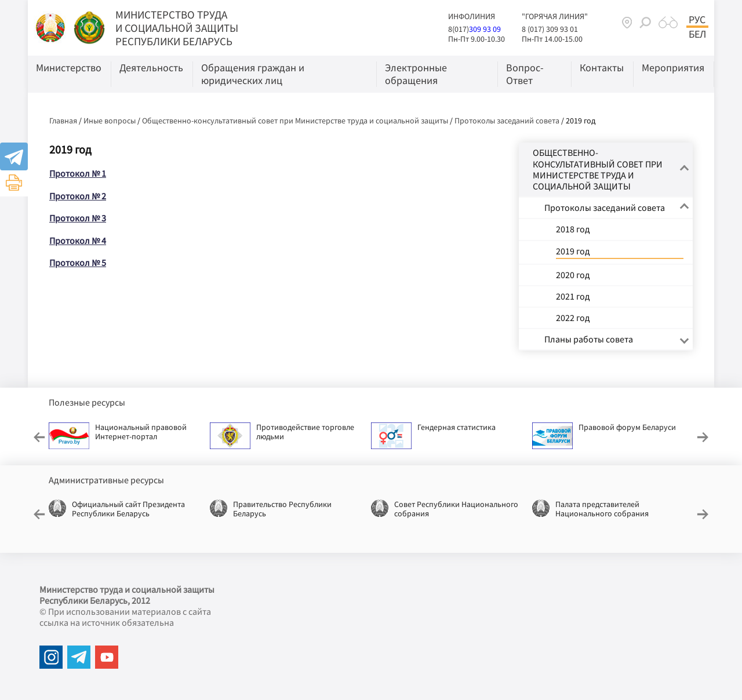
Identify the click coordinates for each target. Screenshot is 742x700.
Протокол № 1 (78, 173)
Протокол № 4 (78, 240)
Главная (63, 121)
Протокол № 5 (78, 262)
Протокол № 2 (78, 196)
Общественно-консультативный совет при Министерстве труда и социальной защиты (295, 121)
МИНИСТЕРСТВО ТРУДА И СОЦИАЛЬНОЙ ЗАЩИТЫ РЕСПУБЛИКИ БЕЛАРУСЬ (177, 28)
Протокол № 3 (78, 218)
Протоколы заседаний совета (507, 121)
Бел (697, 34)
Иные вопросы (110, 121)
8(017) (459, 29)
